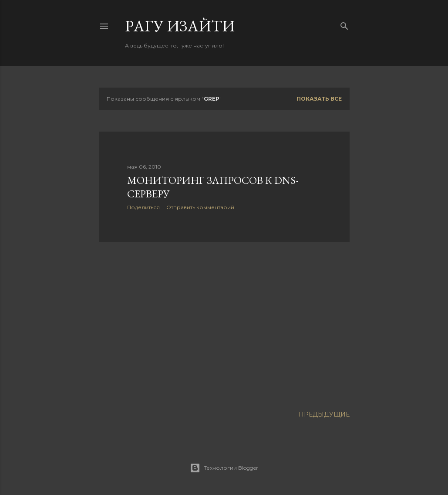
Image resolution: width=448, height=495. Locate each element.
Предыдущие (324, 414)
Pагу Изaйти (180, 26)
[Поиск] (344, 24)
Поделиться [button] (143, 207)
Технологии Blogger (224, 468)
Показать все (319, 99)
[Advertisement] (224, 325)
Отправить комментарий (200, 207)
